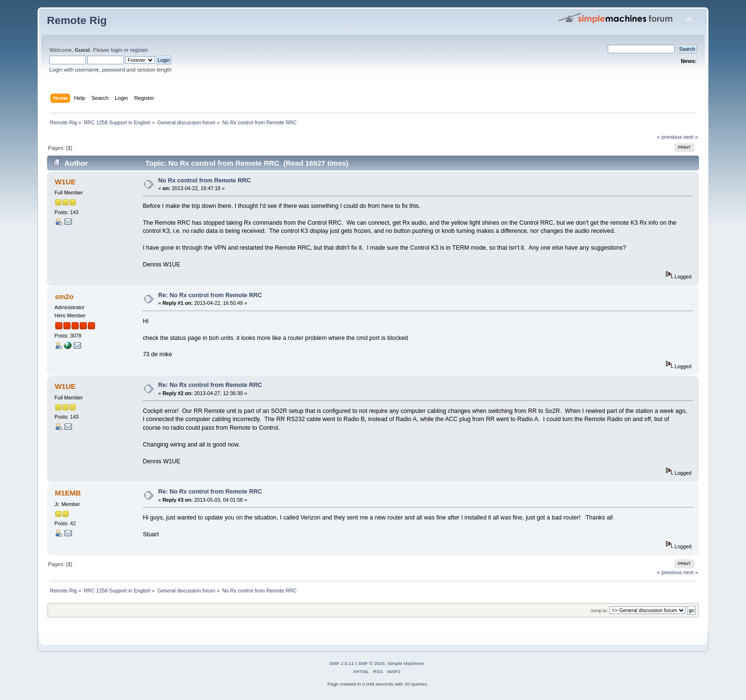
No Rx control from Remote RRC (205, 181)
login (117, 50)
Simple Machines (406, 663)
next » (691, 137)
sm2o (64, 296)
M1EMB (68, 493)
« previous (670, 137)
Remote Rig (77, 20)
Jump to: (599, 610)
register (139, 50)
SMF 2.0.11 (342, 663)
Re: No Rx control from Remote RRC (210, 295)
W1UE (65, 182)
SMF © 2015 (372, 663)
